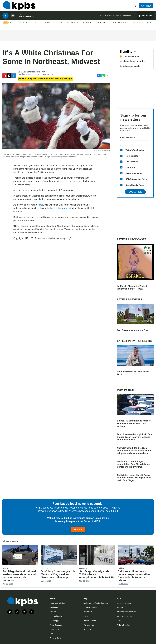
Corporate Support (124, 603)
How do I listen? (90, 621)
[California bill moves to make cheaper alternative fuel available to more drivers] (136, 555)
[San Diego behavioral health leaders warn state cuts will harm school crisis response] (20, 555)
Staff (51, 634)
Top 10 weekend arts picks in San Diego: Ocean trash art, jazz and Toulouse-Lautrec (134, 437)
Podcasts (103, 25)
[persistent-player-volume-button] (13, 18)
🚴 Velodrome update (130, 66)
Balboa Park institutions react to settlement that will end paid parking (134, 423)
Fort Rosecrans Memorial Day (132, 330)
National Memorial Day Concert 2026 (133, 373)
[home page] (19, 6)
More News (10, 541)
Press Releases (56, 625)
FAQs (86, 616)
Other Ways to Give (125, 616)
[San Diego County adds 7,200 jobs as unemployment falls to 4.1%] (97, 555)
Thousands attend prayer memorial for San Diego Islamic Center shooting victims (133, 464)
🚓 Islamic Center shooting (132, 61)
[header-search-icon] (135, 6)
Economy (45, 568)
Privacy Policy (55, 629)
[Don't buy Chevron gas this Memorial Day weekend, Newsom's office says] (59, 555)
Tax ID (120, 621)
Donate (78, 529)
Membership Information (127, 612)
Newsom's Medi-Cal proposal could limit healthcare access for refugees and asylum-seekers (134, 451)
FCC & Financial (56, 616)
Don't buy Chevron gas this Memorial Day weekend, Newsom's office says (58, 574)
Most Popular (126, 390)
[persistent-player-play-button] (5, 18)
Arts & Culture (68, 25)
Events (137, 25)
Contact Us (88, 612)
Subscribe (135, 192)
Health (5, 568)
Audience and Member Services (96, 603)
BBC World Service (27, 19)
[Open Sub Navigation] (31, 25)
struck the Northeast (61, 208)
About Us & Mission (57, 603)
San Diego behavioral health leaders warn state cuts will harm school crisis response (20, 576)
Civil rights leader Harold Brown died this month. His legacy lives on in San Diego (134, 478)
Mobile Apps (54, 621)
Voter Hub (15, 25)
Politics (121, 568)
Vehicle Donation (124, 625)
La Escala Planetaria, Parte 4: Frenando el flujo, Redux (132, 287)
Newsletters (54, 607)
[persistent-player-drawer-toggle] (145, 18)
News (26, 25)
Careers (53, 612)
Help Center (88, 629)
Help (148, 25)
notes (41, 205)
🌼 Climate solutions (129, 56)
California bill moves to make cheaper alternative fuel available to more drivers (134, 576)
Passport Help (89, 625)
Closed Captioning (90, 607)
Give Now (146, 6)
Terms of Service (56, 638)
